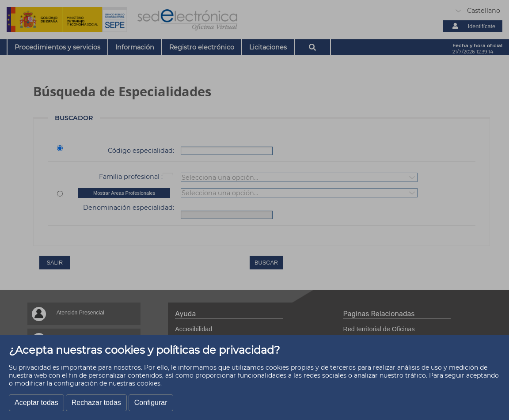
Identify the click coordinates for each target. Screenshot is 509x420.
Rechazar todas (96, 403)
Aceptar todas (36, 403)
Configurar (151, 403)
